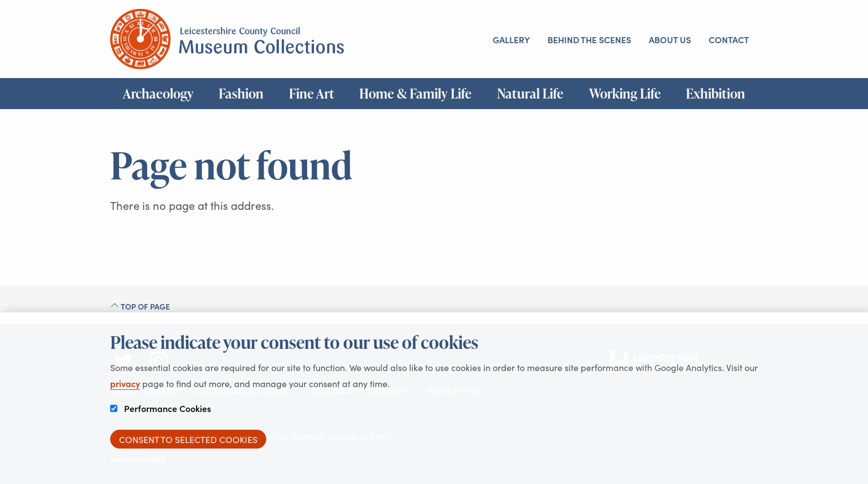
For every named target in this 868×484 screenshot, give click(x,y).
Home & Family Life (415, 94)
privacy (125, 383)
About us (670, 39)
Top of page (140, 306)
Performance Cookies (161, 408)
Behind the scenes (589, 39)
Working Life (625, 94)
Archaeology (158, 94)
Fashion (241, 94)
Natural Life (530, 94)
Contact (729, 39)
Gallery (511, 39)
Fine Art (312, 94)
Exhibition (715, 94)
